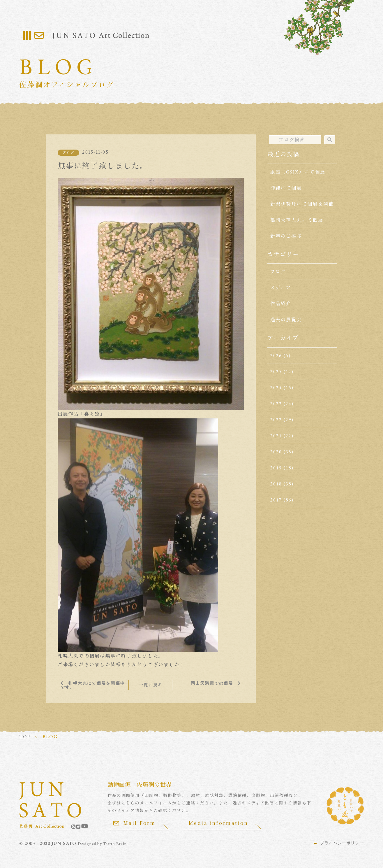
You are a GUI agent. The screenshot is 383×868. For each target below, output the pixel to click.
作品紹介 (281, 304)
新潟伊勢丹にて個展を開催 (302, 204)
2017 (276, 500)
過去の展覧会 (286, 320)
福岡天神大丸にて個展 (297, 220)
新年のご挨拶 (286, 236)
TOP (25, 736)
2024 (276, 388)
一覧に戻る (151, 685)
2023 (276, 404)
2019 (276, 468)
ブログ (69, 152)
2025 (276, 372)
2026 (276, 356)
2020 (276, 452)
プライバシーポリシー (342, 843)
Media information (219, 823)
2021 (276, 436)
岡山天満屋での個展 (212, 683)
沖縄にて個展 (286, 188)
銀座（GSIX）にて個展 (298, 172)
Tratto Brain (115, 843)
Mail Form (135, 823)
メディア (281, 288)
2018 (276, 484)
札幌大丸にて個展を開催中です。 (93, 685)
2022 (276, 420)
